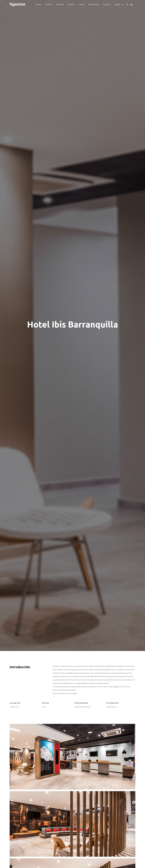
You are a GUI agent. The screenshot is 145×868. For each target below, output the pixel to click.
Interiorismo (111, 707)
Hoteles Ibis (14, 707)
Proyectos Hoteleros (82, 707)
